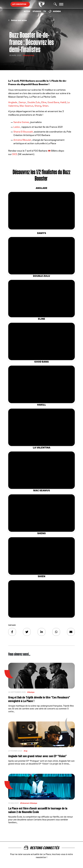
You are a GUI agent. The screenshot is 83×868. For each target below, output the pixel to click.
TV (45, 11)
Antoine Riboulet (22, 140)
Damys (23, 102)
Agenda (55, 11)
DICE (15, 154)
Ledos (17, 127)
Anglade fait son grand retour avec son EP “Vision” (37, 756)
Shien (45, 106)
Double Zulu (34, 102)
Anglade (13, 102)
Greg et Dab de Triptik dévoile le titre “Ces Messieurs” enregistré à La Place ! (39, 699)
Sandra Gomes (21, 122)
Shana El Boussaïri (23, 132)
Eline (44, 102)
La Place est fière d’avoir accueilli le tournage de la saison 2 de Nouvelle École (38, 810)
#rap (32, 55)
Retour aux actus (18, 20)
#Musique (27, 55)
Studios (37, 11)
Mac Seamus (26, 106)
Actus (27, 11)
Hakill (63, 102)
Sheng (38, 106)
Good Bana (53, 102)
